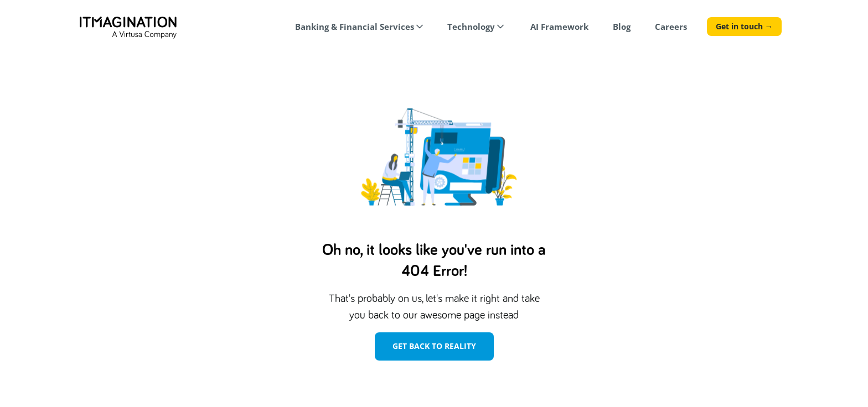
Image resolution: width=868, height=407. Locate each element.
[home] (128, 28)
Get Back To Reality (434, 346)
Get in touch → (744, 26)
